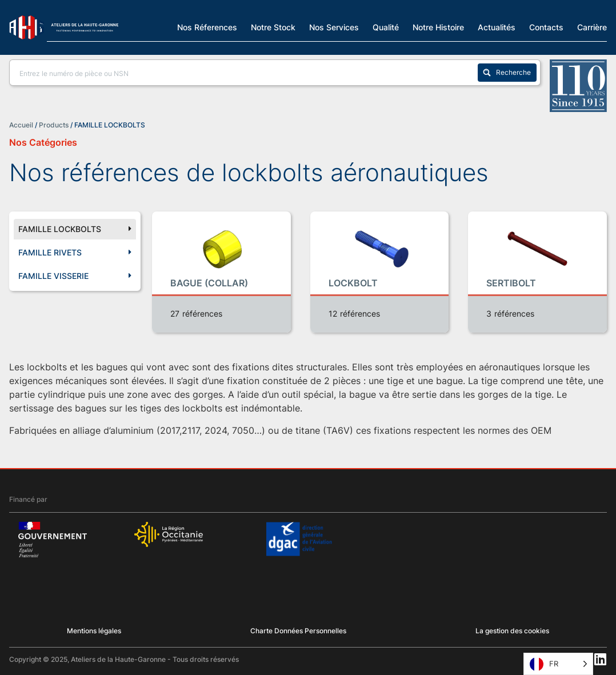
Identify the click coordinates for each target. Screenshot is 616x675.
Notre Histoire (438, 27)
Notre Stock (273, 27)
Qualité (386, 27)
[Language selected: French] (558, 664)
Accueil (21, 125)
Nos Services (334, 27)
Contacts (546, 27)
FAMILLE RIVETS (75, 253)
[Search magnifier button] (507, 73)
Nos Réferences (207, 27)
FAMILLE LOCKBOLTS (75, 229)
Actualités (497, 27)
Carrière (592, 27)
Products (54, 125)
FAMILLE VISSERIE (75, 276)
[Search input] (246, 73)
